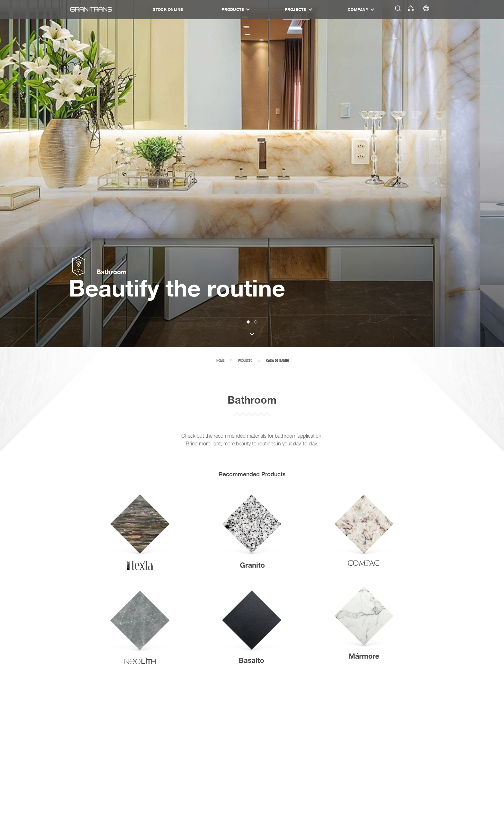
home (220, 361)
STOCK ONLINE (168, 9)
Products (233, 9)
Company (358, 9)
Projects (296, 9)
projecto (245, 361)
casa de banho (278, 361)
